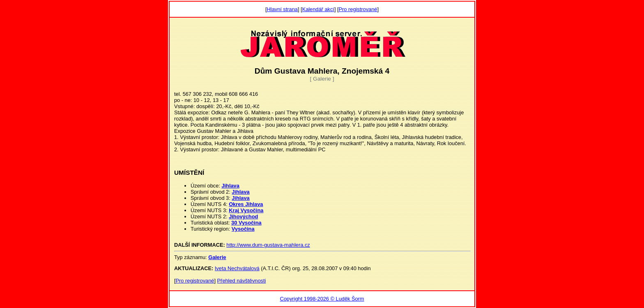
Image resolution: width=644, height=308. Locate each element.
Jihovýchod (243, 217)
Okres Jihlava (246, 204)
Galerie (217, 257)
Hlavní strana (282, 9)
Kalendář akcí (318, 9)
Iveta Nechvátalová (237, 268)
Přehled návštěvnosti (242, 281)
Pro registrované (358, 9)
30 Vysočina (246, 223)
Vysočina (243, 229)
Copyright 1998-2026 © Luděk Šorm (322, 299)
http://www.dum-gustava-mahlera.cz (268, 245)
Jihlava (230, 186)
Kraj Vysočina (246, 210)
